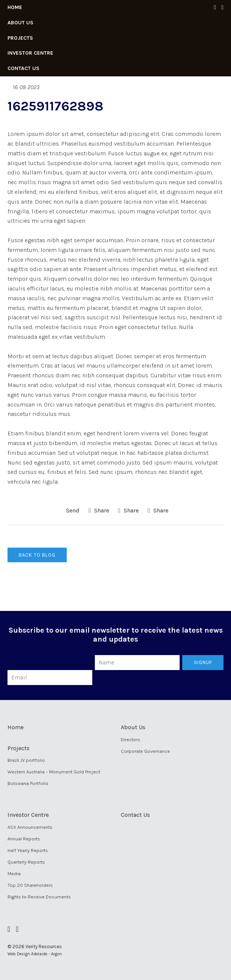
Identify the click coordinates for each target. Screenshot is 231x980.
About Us (20, 23)
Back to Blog (37, 555)
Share (99, 511)
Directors (130, 739)
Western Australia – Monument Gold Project (54, 772)
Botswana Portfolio (28, 783)
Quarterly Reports (26, 862)
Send (72, 511)
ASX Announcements (30, 827)
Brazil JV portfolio (26, 760)
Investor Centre (30, 53)
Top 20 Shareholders (30, 885)
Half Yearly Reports (28, 850)
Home (15, 7)
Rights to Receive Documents (39, 897)
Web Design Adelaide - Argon (35, 954)
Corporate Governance (145, 751)
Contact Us (23, 68)
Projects (20, 38)
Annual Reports (24, 839)
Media (14, 874)
